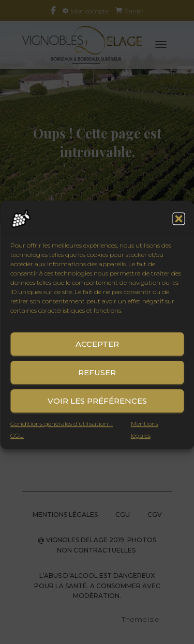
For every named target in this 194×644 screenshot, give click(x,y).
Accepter (97, 352)
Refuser (97, 380)
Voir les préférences (97, 409)
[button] (178, 227)
